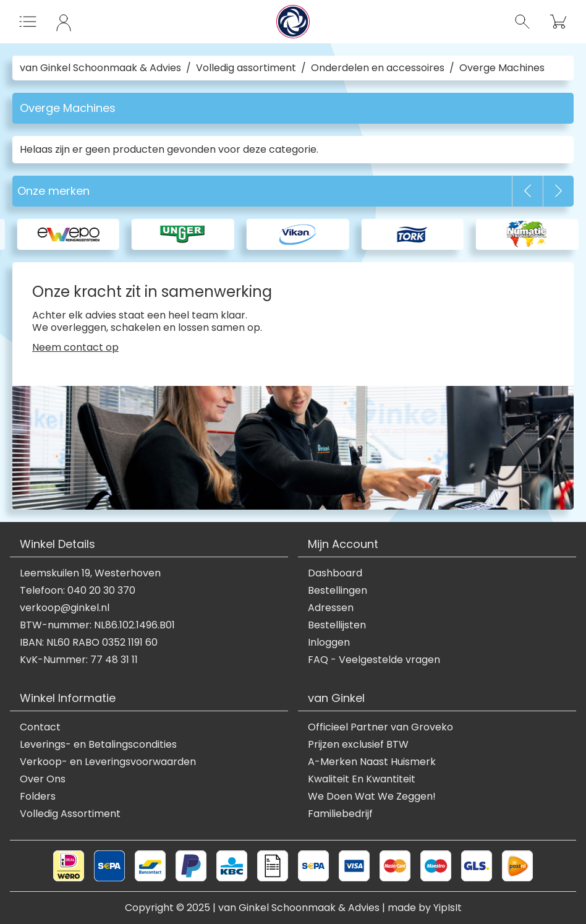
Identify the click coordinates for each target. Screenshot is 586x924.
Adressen (331, 608)
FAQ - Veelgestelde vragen (374, 660)
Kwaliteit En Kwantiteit (362, 779)
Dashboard (335, 573)
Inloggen (329, 643)
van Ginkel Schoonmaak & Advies (100, 68)
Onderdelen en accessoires (378, 68)
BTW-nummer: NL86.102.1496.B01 (97, 625)
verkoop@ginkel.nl (65, 608)
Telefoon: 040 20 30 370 (78, 591)
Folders (38, 797)
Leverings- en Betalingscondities (98, 745)
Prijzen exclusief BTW (358, 745)
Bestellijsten (337, 625)
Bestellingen (338, 591)
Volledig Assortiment (70, 814)
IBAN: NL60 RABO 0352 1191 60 (89, 643)
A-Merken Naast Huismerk (372, 762)
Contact (40, 727)
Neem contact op (75, 348)
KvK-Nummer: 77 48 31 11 (79, 660)
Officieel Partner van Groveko (380, 727)
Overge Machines (502, 68)
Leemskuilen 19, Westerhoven (90, 573)
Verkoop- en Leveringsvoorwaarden (108, 762)
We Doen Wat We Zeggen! (372, 797)
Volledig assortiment (246, 68)
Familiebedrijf (340, 814)
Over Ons (43, 779)
